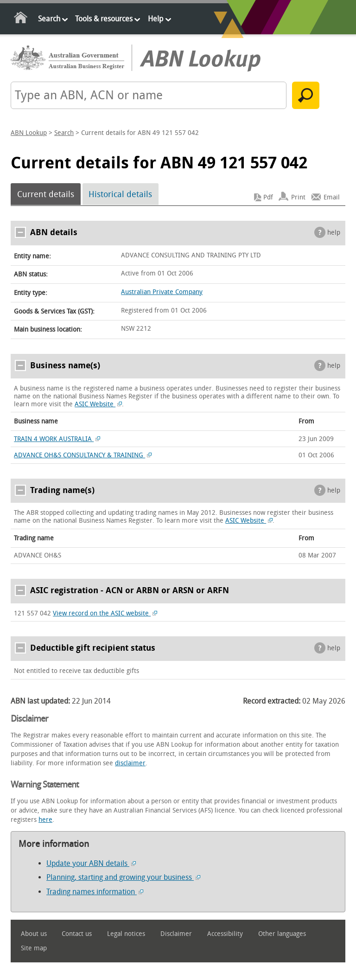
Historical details (120, 194)
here (45, 820)
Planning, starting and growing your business (123, 877)
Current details (46, 194)
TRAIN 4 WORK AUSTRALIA (57, 439)
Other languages (282, 934)
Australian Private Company (162, 292)
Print (298, 197)
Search (49, 19)
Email (332, 197)
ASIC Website (98, 404)
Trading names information (95, 892)
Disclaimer (176, 934)
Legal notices (126, 934)
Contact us (77, 934)
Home (21, 19)
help (334, 233)
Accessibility (225, 934)
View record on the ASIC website (105, 613)
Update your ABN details (91, 863)
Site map (34, 948)
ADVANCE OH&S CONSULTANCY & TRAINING (83, 455)
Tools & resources (104, 19)
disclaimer (130, 763)
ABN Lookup (29, 133)
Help (156, 19)
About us (34, 934)
